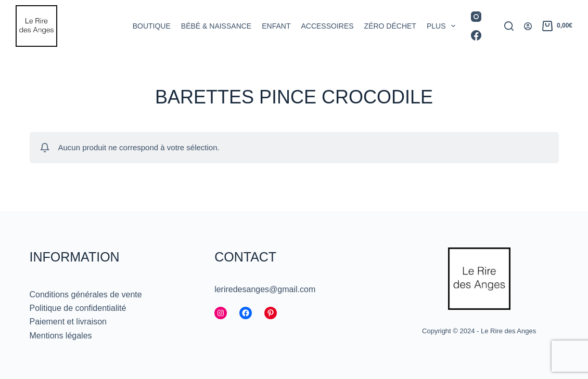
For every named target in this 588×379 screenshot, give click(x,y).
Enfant (276, 26)
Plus (443, 26)
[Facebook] (476, 35)
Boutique (152, 26)
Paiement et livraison (68, 322)
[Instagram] (476, 17)
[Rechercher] (509, 26)
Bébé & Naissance (216, 26)
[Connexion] (528, 26)
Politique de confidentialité (78, 308)
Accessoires (327, 26)
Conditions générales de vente (86, 295)
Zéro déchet (390, 26)
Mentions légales (61, 336)
